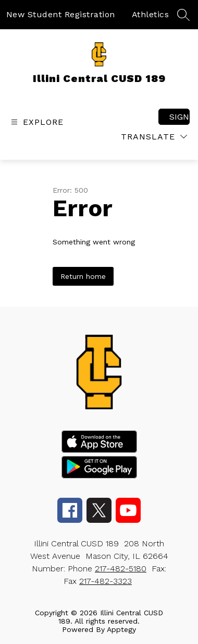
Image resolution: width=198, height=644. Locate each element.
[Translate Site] (154, 137)
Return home (83, 276)
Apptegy (121, 629)
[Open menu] (36, 122)
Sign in (180, 117)
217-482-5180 (121, 569)
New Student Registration (61, 14)
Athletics (151, 14)
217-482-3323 (106, 581)
